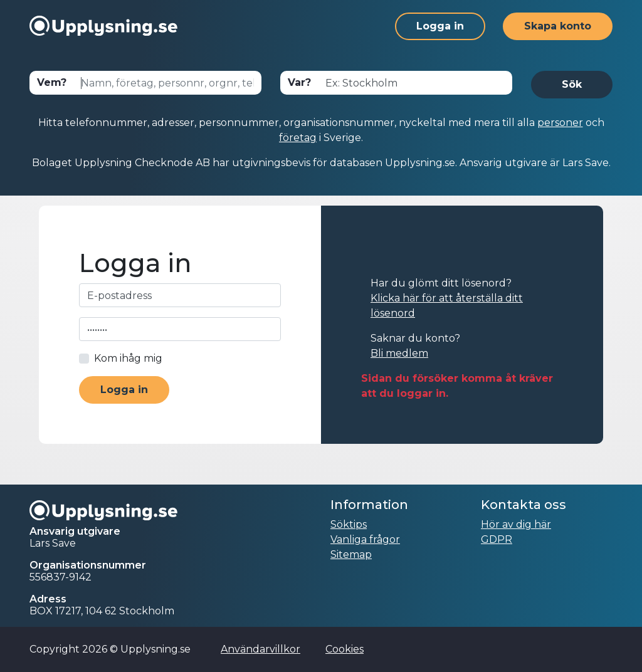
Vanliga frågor (365, 539)
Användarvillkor (260, 649)
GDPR (497, 539)
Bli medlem (399, 353)
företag (298, 138)
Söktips (349, 524)
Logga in (440, 26)
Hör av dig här (516, 524)
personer (560, 123)
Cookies (345, 649)
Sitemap (351, 554)
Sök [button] (572, 84)
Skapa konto (558, 26)
